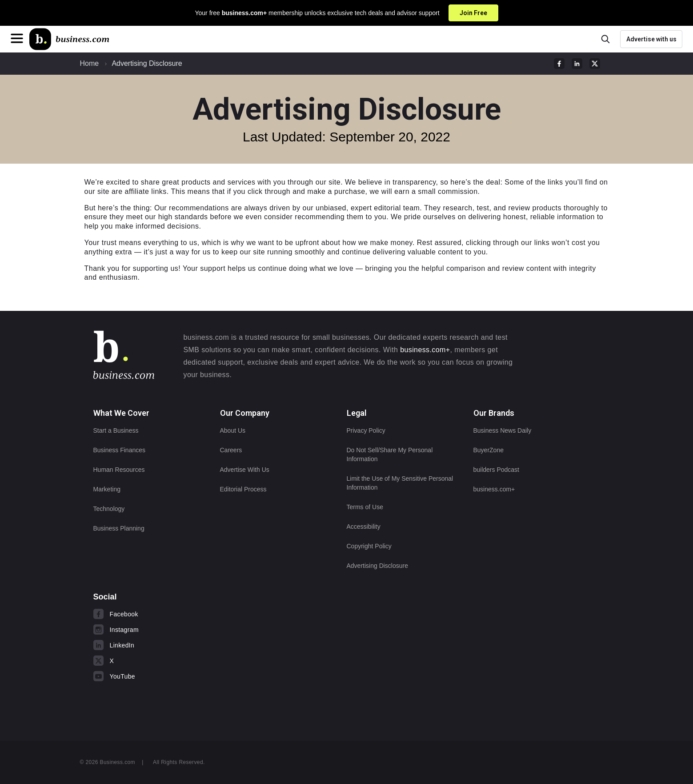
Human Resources (119, 470)
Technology (109, 509)
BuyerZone (489, 450)
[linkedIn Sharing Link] (577, 64)
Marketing (107, 489)
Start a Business (116, 430)
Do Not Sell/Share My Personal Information (390, 454)
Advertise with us (651, 39)
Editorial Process (243, 489)
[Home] (69, 39)
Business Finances (120, 450)
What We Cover (121, 413)
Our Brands (494, 413)
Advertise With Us (245, 470)
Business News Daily (503, 430)
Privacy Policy (366, 430)
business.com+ (425, 350)
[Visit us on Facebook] (148, 614)
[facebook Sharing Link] (559, 64)
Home (90, 63)
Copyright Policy (369, 546)
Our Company (245, 413)
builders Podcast (497, 470)
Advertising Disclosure (147, 63)
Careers (231, 450)
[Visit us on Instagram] (148, 630)
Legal (357, 413)
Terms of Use (365, 507)
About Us (233, 430)
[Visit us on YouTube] (148, 676)
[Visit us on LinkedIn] (148, 645)
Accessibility (364, 527)
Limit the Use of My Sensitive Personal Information (400, 483)
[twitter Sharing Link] (595, 64)
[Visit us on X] (148, 661)
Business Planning (119, 528)
